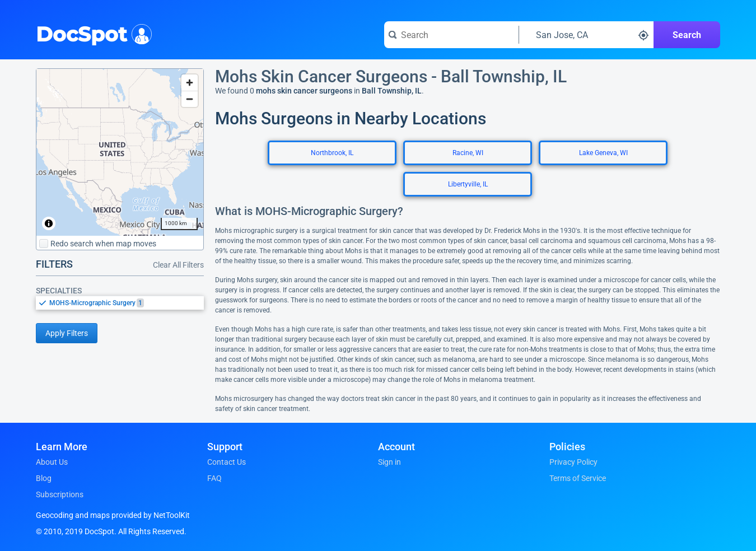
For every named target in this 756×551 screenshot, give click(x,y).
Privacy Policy (573, 462)
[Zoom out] (190, 99)
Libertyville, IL (468, 184)
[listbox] (120, 303)
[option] (127, 303)
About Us (52, 462)
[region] (120, 152)
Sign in (389, 462)
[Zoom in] (190, 83)
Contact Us (227, 462)
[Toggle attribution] (49, 223)
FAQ (214, 478)
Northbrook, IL (332, 153)
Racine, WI (468, 153)
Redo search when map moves (98, 244)
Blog (44, 478)
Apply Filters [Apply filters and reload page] (67, 333)
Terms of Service (578, 478)
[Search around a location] (586, 35)
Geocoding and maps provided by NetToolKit (113, 515)
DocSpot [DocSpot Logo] (92, 33)
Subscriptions (60, 494)
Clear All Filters (178, 265)
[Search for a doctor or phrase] (451, 35)
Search (687, 35)
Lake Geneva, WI (603, 153)
